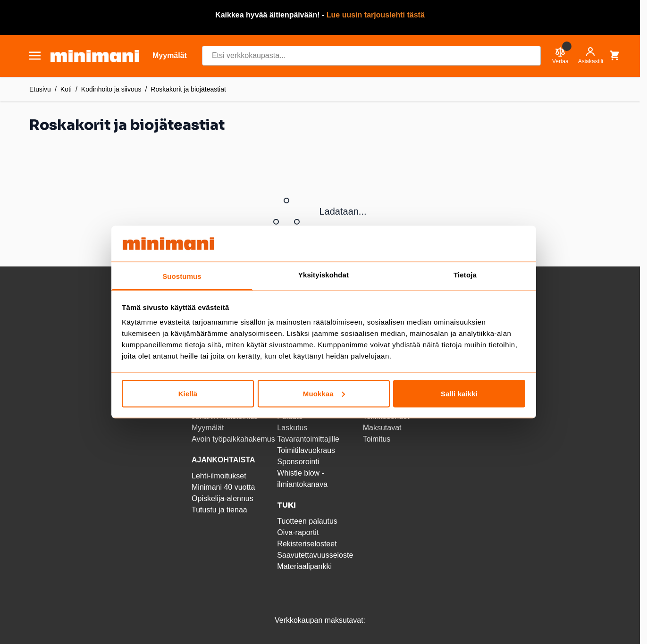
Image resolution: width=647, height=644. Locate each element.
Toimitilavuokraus (306, 450)
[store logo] (95, 56)
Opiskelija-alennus (223, 498)
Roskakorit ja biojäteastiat (188, 89)
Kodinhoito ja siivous (111, 89)
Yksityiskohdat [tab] (323, 275)
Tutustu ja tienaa (219, 510)
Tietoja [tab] (465, 275)
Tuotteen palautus (308, 521)
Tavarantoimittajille (308, 439)
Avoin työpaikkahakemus (233, 439)
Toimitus (377, 439)
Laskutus (292, 428)
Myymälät (208, 428)
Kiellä (188, 393)
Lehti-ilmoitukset (219, 476)
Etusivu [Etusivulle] (40, 89)
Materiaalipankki (304, 566)
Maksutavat (382, 428)
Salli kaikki (459, 393)
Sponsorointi (298, 462)
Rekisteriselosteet (307, 544)
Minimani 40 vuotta (223, 487)
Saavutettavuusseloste (315, 555)
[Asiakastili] (591, 56)
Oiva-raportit (298, 532)
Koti (66, 89)
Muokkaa (324, 393)
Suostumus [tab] (182, 276)
